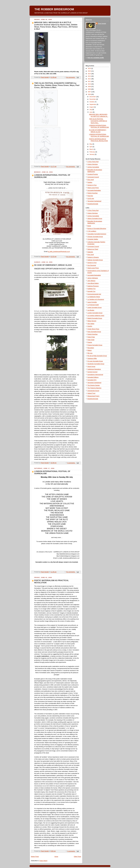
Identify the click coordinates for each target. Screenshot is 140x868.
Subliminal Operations (94, 369)
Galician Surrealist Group (95, 260)
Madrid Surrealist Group (95, 318)
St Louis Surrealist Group (95, 361)
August (92, 107)
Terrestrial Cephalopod (94, 201)
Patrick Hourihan (92, 193)
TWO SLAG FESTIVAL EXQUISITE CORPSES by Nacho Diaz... (98, 121)
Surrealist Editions (93, 377)
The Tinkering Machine (94, 388)
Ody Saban (91, 324)
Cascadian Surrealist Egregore (97, 234)
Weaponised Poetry (93, 396)
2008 (90, 89)
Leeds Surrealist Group (94, 308)
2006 (90, 94)
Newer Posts (35, 857)
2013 (90, 76)
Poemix (90, 342)
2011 (90, 81)
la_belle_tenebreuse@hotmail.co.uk (59, 252)
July (91, 110)
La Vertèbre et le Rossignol (96, 299)
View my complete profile (96, 58)
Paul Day (90, 196)
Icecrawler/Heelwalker (94, 190)
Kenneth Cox (91, 291)
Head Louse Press (93, 188)
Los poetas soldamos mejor (96, 316)
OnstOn (90, 326)
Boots (89, 226)
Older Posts (77, 857)
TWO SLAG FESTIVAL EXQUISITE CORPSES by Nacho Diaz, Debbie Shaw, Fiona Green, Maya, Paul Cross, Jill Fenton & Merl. (57, 85)
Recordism (91, 348)
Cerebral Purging (93, 174)
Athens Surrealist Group (95, 219)
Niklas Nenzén (92, 321)
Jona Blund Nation (93, 283)
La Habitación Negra (94, 297)
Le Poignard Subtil (93, 305)
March (92, 149)
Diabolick (90, 252)
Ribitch (90, 350)
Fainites (90, 182)
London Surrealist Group (95, 313)
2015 (90, 71)
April (91, 147)
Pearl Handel (102, 24)
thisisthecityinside (93, 204)
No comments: (71, 77)
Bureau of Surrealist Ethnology (97, 229)
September (93, 104)
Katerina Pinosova (93, 286)
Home (56, 857)
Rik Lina (90, 353)
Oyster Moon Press (93, 329)
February (92, 152)
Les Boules (91, 310)
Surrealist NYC (92, 380)
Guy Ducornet (92, 265)
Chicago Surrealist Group (95, 237)
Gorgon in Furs (92, 185)
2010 (90, 84)
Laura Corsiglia (92, 302)
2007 (90, 92)
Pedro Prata (91, 337)
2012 (90, 79)
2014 (90, 74)
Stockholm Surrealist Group (96, 364)
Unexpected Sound (93, 391)
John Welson (91, 281)
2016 (90, 68)
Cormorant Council (93, 177)
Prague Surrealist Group (95, 345)
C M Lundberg (92, 231)
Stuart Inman (91, 367)
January (92, 154)
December (93, 97)
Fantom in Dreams (93, 257)
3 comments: (71, 463)
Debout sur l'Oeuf (93, 249)
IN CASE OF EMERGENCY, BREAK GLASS (53, 265)
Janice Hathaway (93, 278)
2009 (90, 87)
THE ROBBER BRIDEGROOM (54, 9)
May (91, 144)
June (91, 112)
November (93, 99)
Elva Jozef (91, 180)
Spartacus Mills (92, 358)
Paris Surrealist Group (94, 332)
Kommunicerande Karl (94, 294)
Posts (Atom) (43, 861)
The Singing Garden (94, 385)
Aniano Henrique (93, 164)
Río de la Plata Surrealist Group (97, 356)
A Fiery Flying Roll (93, 162)
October (92, 102)
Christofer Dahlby (93, 239)
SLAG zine (91, 199)
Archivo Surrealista (93, 167)
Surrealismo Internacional (95, 375)
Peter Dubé (91, 340)
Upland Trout (91, 393)
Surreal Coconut (92, 372)
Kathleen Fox (91, 289)
